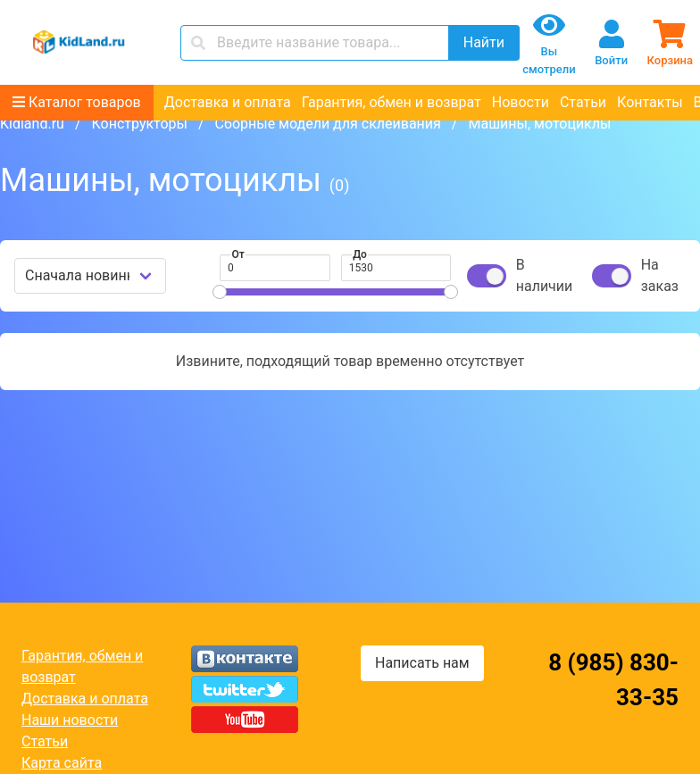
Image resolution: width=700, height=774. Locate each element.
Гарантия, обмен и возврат (392, 102)
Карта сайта (62, 763)
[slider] (220, 292)
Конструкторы (139, 124)
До (360, 254)
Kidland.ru (32, 124)
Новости (521, 102)
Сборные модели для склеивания (328, 124)
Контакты (650, 102)
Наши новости (70, 720)
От (238, 254)
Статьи (583, 102)
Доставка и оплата (228, 102)
